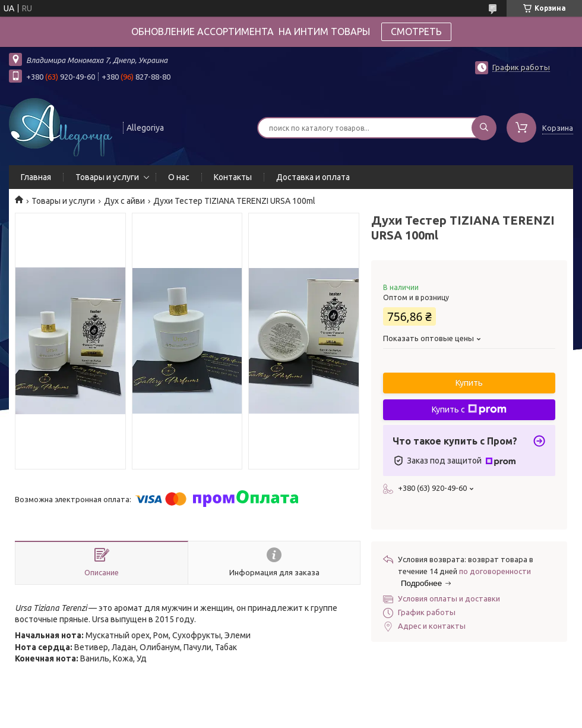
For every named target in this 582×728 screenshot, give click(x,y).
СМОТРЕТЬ (416, 31)
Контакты (233, 177)
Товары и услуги (107, 177)
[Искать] (484, 128)
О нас (179, 177)
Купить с (469, 409)
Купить (469, 383)
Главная (36, 177)
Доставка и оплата (313, 177)
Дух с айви (124, 201)
